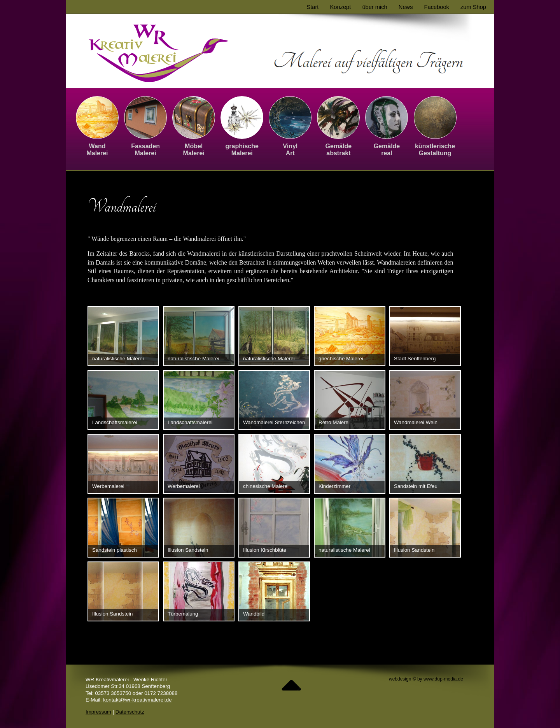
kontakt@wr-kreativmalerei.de (137, 700)
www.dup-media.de (443, 679)
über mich (374, 7)
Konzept (341, 7)
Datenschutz (130, 712)
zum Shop (473, 7)
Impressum (98, 712)
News (406, 7)
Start (312, 7)
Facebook (437, 7)
